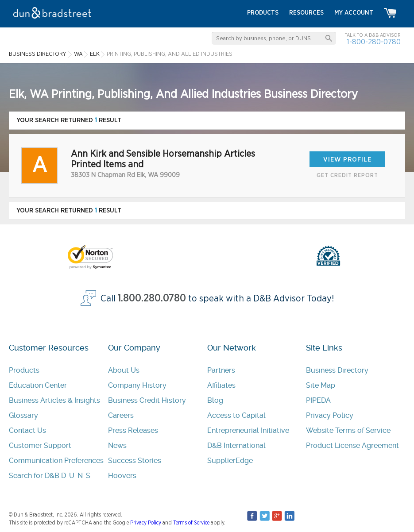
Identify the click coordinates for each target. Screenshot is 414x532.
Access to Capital (236, 415)
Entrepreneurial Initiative (248, 430)
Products (24, 370)
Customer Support (40, 445)
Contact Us (27, 430)
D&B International (236, 445)
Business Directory (337, 370)
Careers (121, 415)
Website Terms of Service (348, 430)
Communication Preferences (56, 461)
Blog (215, 400)
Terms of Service (191, 523)
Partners (221, 370)
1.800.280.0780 (152, 299)
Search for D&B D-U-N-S (50, 476)
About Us (124, 370)
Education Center (38, 385)
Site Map (321, 385)
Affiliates (221, 385)
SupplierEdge (230, 461)
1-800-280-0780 (374, 42)
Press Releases (133, 430)
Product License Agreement (352, 445)
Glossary (23, 415)
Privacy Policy (330, 415)
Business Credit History (147, 400)
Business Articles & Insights (54, 400)
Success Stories (135, 461)
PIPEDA (318, 400)
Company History (137, 385)
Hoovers (122, 476)
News (117, 445)
